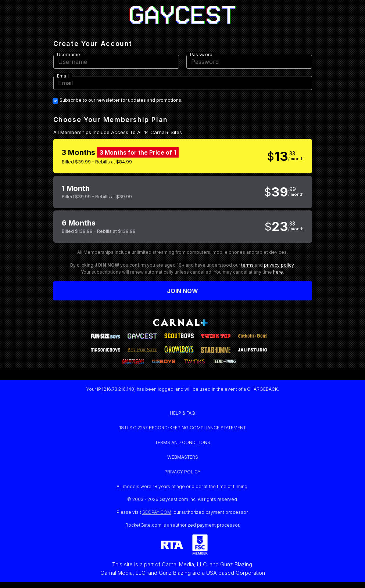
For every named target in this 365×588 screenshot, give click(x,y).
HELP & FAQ (182, 413)
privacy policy (279, 265)
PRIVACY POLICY (182, 472)
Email (63, 76)
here (278, 272)
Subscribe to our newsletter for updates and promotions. (121, 100)
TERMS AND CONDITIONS (183, 442)
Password (201, 55)
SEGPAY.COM (157, 512)
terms (247, 265)
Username (69, 55)
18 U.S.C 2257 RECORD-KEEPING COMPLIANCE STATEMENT (182, 428)
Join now (183, 291)
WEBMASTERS (183, 457)
